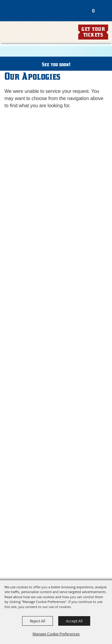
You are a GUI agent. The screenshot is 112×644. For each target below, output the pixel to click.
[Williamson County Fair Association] (38, 22)
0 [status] (93, 11)
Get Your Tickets (93, 32)
